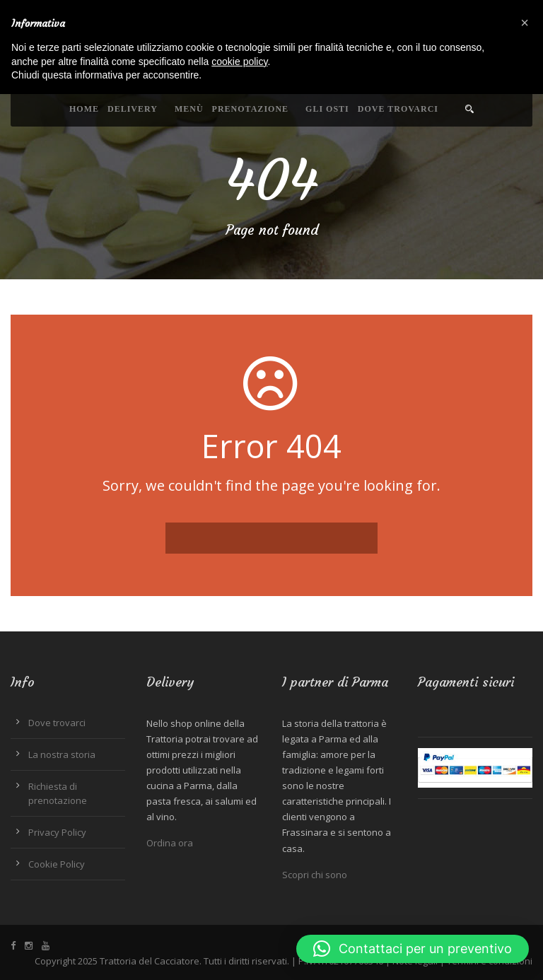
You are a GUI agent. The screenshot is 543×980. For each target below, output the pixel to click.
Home (84, 109)
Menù (189, 109)
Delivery (133, 109)
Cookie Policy (57, 864)
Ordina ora (170, 843)
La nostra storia (62, 754)
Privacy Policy (57, 832)
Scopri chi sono (315, 875)
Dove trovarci (398, 109)
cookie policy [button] (239, 62)
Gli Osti (327, 109)
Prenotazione (250, 109)
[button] (413, 949)
